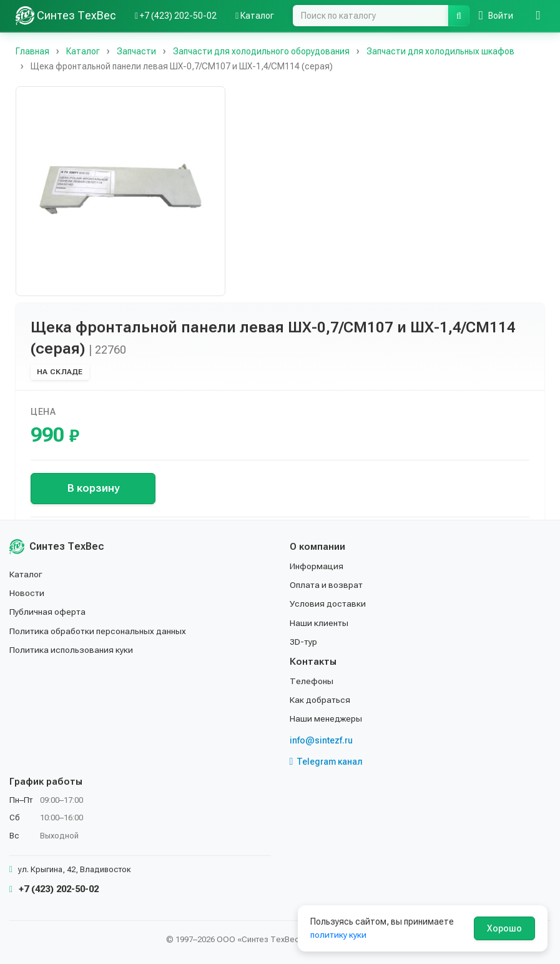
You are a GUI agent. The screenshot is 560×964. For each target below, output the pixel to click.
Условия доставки (328, 604)
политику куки (339, 935)
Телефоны (312, 681)
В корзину (93, 488)
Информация (317, 566)
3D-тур (304, 642)
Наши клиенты (319, 623)
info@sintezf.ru (321, 740)
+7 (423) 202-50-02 (54, 889)
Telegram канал (327, 762)
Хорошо (504, 928)
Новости (27, 593)
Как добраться (320, 700)
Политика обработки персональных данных (98, 631)
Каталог (26, 574)
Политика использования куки (71, 650)
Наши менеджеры (326, 718)
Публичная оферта (48, 612)
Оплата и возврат (327, 585)
